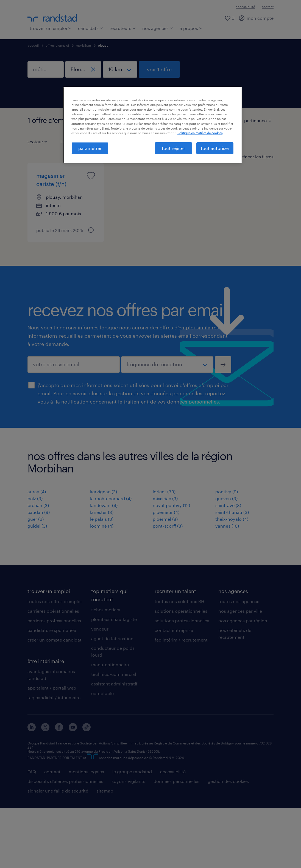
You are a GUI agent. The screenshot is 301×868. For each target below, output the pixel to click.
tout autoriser (215, 148)
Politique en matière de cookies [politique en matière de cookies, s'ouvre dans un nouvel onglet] (200, 133)
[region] (152, 125)
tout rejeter (173, 148)
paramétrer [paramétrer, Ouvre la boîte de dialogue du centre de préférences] (90, 148)
